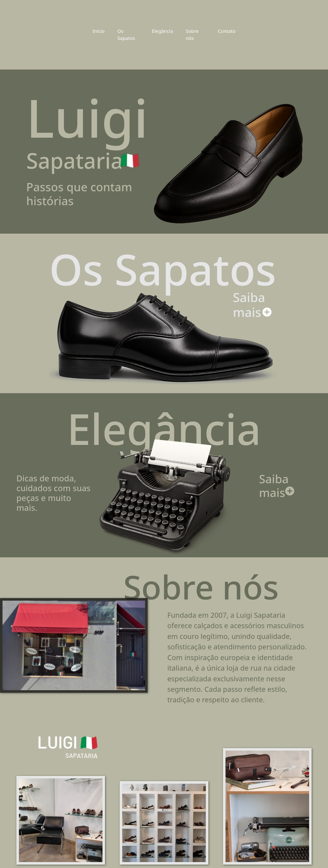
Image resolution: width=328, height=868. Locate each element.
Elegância (162, 31)
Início (99, 31)
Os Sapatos (126, 35)
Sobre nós (192, 35)
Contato (227, 31)
